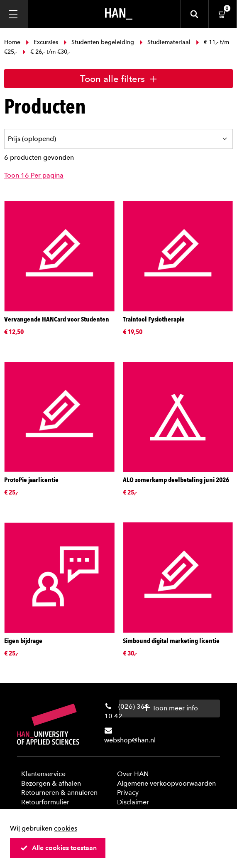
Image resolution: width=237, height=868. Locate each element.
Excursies (42, 42)
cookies (66, 828)
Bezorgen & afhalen (51, 783)
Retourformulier (45, 802)
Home (13, 42)
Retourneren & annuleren (59, 793)
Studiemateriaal (165, 42)
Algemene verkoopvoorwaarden (166, 783)
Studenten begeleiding (99, 42)
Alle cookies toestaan (59, 848)
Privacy (128, 793)
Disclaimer (133, 802)
